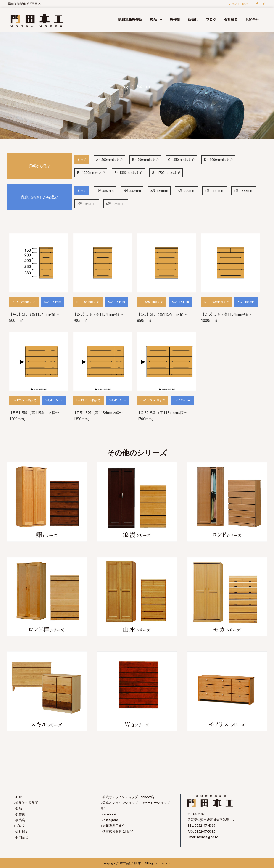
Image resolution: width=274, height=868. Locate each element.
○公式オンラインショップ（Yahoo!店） (129, 797)
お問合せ (252, 19)
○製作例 (19, 814)
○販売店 (19, 820)
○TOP (18, 797)
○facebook (109, 814)
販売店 (193, 19)
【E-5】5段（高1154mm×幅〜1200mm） (34, 416)
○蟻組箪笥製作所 (26, 803)
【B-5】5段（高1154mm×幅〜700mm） (98, 317)
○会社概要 (21, 831)
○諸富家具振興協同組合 (118, 831)
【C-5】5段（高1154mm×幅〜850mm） (162, 317)
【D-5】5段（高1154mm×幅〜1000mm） (226, 317)
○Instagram (109, 820)
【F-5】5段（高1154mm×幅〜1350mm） (98, 416)
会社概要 (231, 19)
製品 (153, 19)
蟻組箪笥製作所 (130, 19)
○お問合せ (21, 837)
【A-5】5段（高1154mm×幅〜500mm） (34, 317)
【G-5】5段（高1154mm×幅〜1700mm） (162, 416)
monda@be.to (208, 837)
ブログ (211, 19)
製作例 (175, 19)
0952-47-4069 (205, 825)
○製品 (18, 808)
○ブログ (19, 826)
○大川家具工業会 (113, 826)
